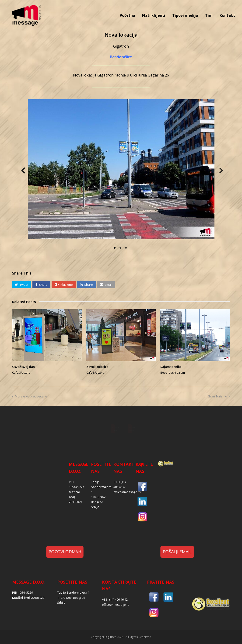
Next (215, 172)
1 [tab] (115, 248)
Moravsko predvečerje (30, 396)
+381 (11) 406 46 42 (115, 599)
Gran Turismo (219, 396)
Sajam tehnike (171, 367)
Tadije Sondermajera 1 (101, 487)
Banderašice (121, 57)
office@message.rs (127, 492)
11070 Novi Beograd (71, 598)
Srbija (95, 507)
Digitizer (110, 637)
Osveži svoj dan (23, 367)
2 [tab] (121, 248)
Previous (24, 172)
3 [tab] (126, 248)
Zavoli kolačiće (97, 367)
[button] (22, 285)
